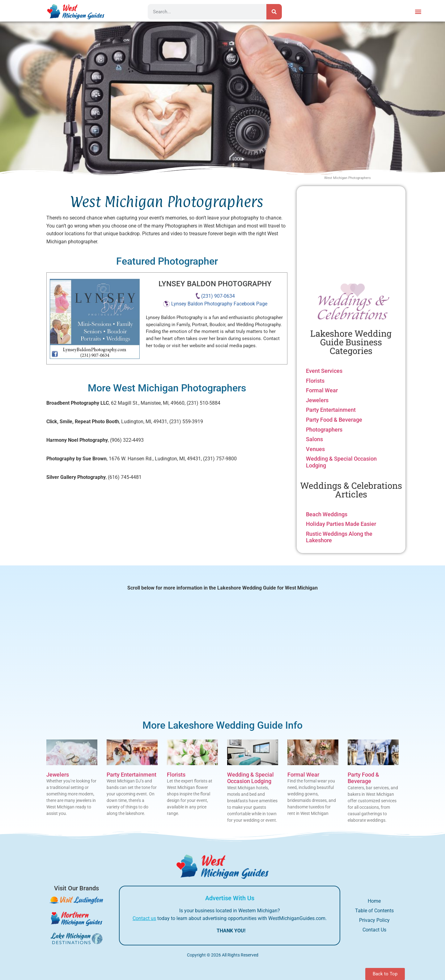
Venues (315, 449)
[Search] (274, 12)
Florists (315, 381)
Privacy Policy (374, 920)
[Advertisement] (351, 232)
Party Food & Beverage (334, 420)
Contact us (144, 918)
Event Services (324, 371)
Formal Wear (322, 390)
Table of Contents (374, 911)
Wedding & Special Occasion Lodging (250, 778)
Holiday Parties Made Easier (341, 524)
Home (374, 901)
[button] (418, 11)
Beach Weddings (327, 514)
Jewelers (317, 400)
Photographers (324, 430)
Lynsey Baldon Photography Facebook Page (219, 304)
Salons (314, 439)
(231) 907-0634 (218, 296)
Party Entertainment (331, 410)
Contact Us (374, 930)
